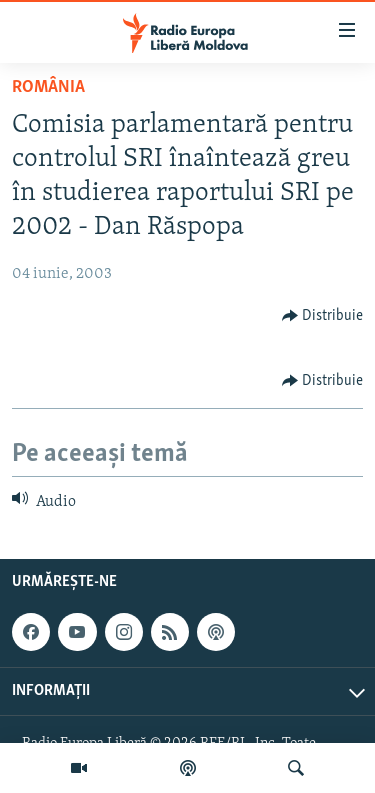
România (48, 87)
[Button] (323, 316)
